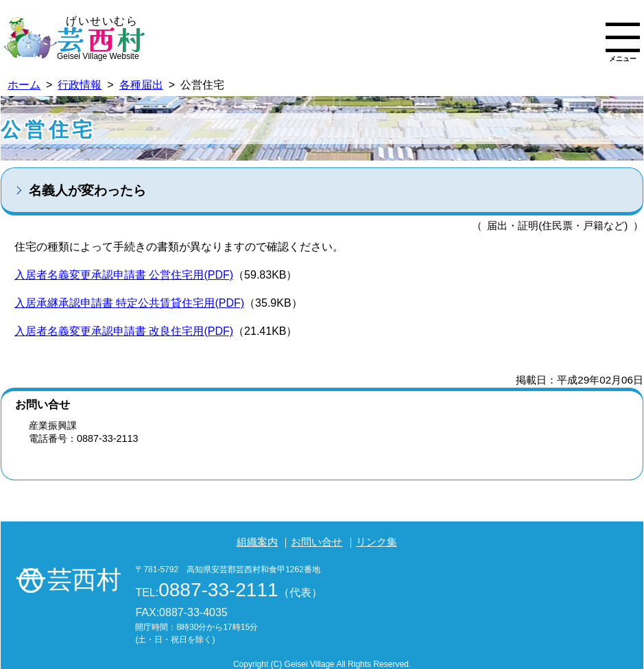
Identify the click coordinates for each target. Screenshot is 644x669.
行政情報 (80, 85)
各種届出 (141, 85)
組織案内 (257, 542)
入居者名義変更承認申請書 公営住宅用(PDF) (124, 275)
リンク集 (377, 542)
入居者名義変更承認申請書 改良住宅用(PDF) (124, 331)
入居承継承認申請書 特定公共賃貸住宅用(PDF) (129, 303)
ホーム (24, 85)
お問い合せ (317, 542)
